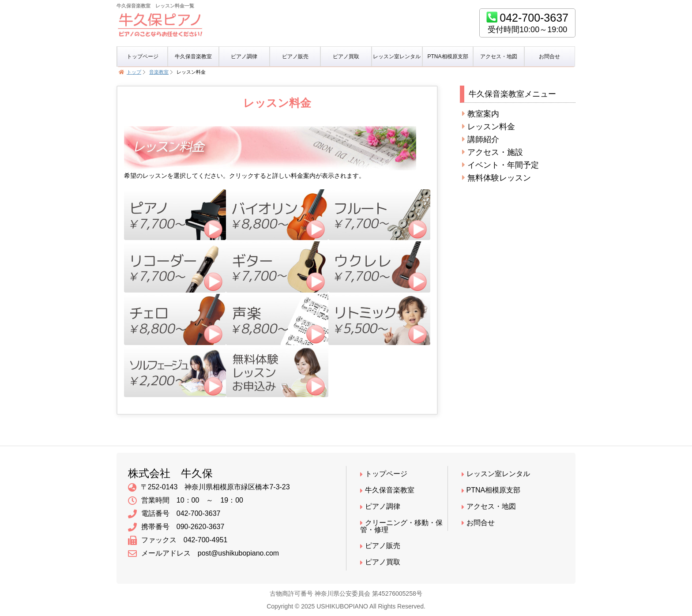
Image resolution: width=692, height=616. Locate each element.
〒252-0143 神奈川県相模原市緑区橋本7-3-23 (209, 488)
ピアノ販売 (295, 56)
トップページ (143, 56)
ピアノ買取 (346, 56)
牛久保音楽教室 (193, 56)
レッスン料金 (489, 127)
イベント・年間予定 (500, 165)
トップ (134, 72)
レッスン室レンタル (397, 56)
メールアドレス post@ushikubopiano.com (203, 554)
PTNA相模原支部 (448, 56)
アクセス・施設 (493, 152)
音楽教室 (159, 72)
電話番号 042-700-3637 (174, 514)
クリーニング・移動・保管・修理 (401, 526)
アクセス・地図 (499, 56)
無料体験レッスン (496, 178)
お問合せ (549, 56)
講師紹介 (481, 139)
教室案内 (481, 114)
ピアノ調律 (244, 56)
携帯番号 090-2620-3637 (176, 527)
